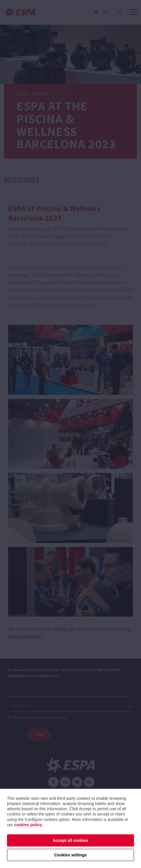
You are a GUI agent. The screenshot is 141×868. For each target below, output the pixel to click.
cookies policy (28, 825)
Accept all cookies (70, 840)
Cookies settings (70, 855)
